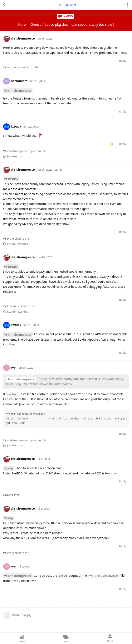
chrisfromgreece (20, 90)
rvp (11, 468)
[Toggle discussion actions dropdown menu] (128, 5)
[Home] (22, 638)
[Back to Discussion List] (4, 5)
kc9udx (13, 179)
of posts (66, 5)
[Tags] (66, 638)
